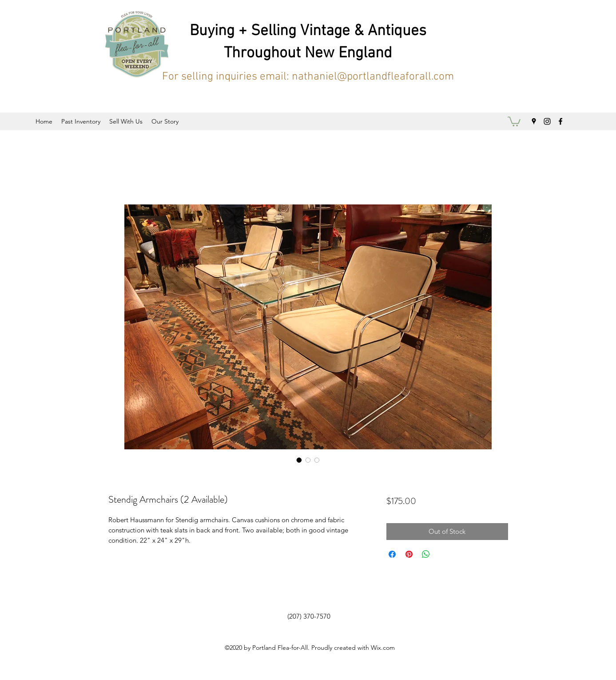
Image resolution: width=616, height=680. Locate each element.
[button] (514, 121)
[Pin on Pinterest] (409, 554)
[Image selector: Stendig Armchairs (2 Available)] (299, 460)
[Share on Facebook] (392, 554)
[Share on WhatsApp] (426, 554)
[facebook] (560, 121)
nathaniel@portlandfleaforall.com (373, 77)
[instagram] (547, 121)
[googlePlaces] (534, 121)
